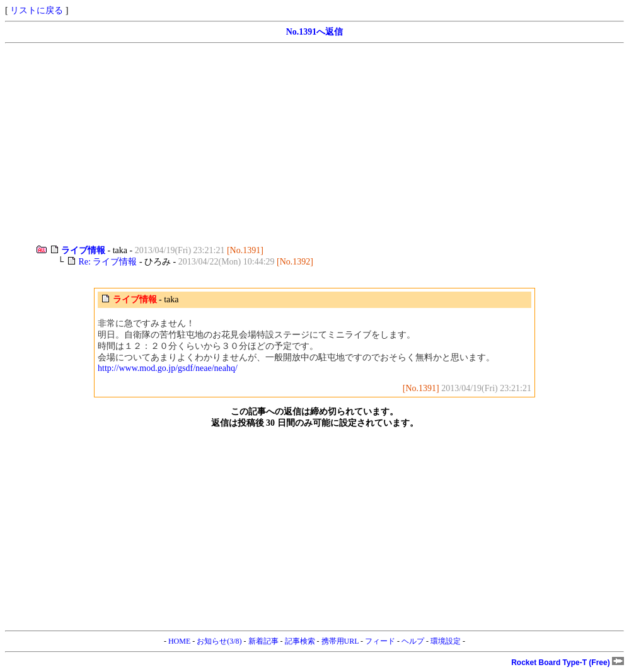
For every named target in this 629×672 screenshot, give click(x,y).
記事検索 (300, 641)
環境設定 (446, 641)
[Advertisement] (314, 144)
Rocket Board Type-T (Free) (568, 663)
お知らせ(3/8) (219, 641)
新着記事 (263, 641)
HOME (179, 641)
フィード (380, 641)
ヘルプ (413, 641)
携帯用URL (340, 641)
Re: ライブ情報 (107, 262)
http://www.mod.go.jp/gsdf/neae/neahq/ (168, 368)
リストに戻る (37, 10)
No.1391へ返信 (315, 32)
